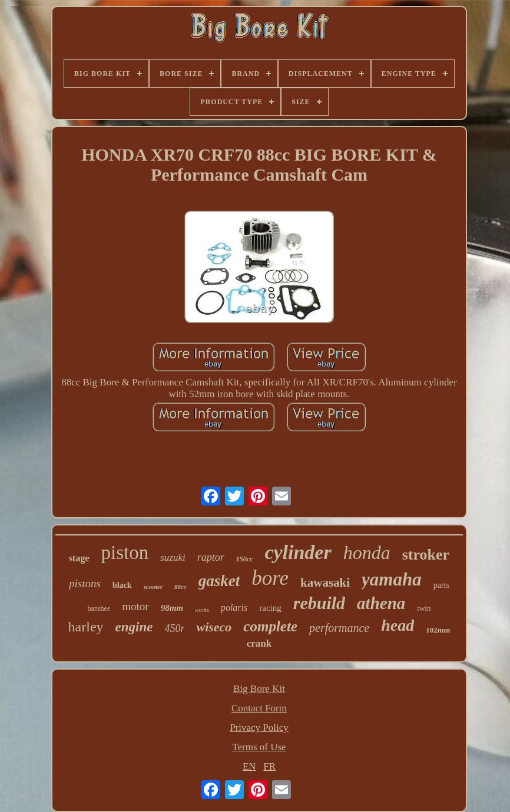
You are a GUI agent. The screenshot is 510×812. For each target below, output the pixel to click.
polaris (234, 608)
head (398, 625)
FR (269, 766)
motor (135, 606)
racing (270, 608)
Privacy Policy (259, 728)
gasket (219, 581)
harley (86, 627)
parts (441, 585)
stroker (426, 555)
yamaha (392, 579)
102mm (438, 630)
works (202, 610)
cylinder (298, 552)
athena (381, 603)
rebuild (319, 603)
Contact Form (259, 708)
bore (270, 578)
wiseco (214, 627)
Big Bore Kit (259, 689)
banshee (99, 608)
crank (259, 643)
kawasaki (325, 583)
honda (367, 553)
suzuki (173, 558)
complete (270, 626)
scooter (153, 587)
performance (339, 628)
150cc (245, 559)
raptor (211, 557)
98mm (172, 608)
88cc (181, 587)
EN (249, 766)
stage (79, 558)
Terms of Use (259, 747)
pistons (85, 583)
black (122, 585)
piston (125, 553)
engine (134, 627)
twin (424, 608)
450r (174, 628)
